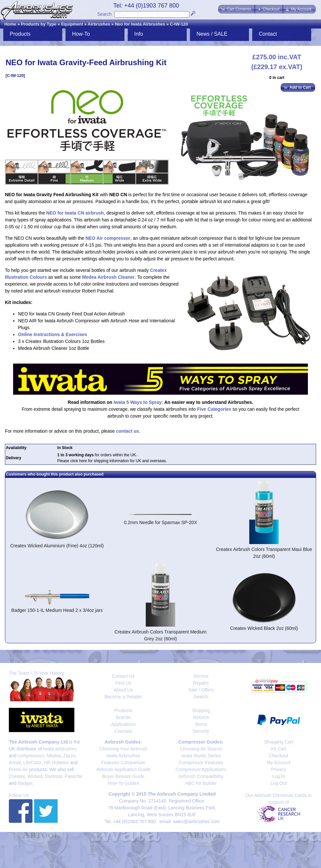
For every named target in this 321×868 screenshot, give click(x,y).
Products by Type (39, 24)
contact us (127, 431)
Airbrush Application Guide (123, 769)
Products (20, 34)
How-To (81, 34)
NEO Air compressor (108, 238)
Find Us (123, 683)
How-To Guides (123, 783)
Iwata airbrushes (60, 749)
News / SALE (212, 34)
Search (104, 14)
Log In (279, 776)
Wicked (35, 776)
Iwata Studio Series (201, 756)
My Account (278, 763)
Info (139, 34)
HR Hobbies (56, 763)
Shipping (201, 710)
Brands (123, 717)
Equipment (72, 24)
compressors (31, 756)
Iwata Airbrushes (123, 756)
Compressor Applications (201, 769)
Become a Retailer (123, 697)
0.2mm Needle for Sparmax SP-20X (160, 522)
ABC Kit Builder (201, 783)
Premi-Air (18, 769)
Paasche (73, 776)
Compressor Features (201, 763)
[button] (237, 9)
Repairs (201, 683)
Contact (268, 34)
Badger (25, 783)
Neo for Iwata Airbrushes (140, 24)
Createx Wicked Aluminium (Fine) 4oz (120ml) (57, 546)
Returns (201, 717)
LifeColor (32, 763)
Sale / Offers (201, 690)
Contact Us (123, 676)
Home (10, 24)
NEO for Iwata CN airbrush (75, 213)
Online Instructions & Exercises (53, 334)
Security (201, 731)
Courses (123, 731)
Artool (15, 763)
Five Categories (214, 409)
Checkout (279, 756)
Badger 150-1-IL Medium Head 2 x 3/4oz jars (57, 610)
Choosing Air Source (201, 749)
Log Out (279, 783)
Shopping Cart (279, 742)
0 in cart (277, 78)
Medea (54, 756)
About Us (123, 690)
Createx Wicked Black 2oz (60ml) (264, 628)
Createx (17, 776)
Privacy (279, 769)
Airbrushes (99, 24)
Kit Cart (279, 749)
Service (201, 676)
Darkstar (54, 776)
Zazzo (69, 756)
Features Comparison (123, 763)
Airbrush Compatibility (201, 776)
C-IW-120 (179, 24)
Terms (201, 724)
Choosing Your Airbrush (123, 749)
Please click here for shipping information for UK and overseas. (112, 461)
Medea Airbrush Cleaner (109, 277)
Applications (123, 724)
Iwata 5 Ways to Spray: (138, 402)
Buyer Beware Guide (123, 776)
